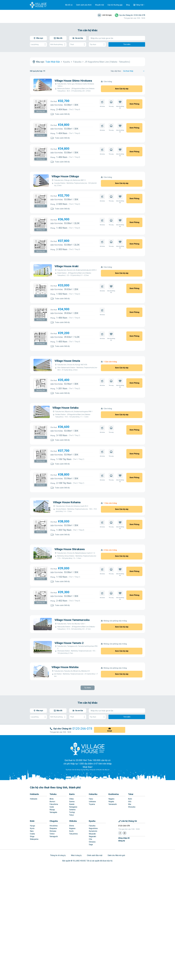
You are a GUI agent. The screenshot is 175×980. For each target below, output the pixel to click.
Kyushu (92, 861)
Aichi (130, 839)
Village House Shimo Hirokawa (73, 81)
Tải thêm (88, 728)
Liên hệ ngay (107, 15)
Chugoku (54, 861)
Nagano (111, 839)
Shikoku (73, 861)
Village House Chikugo (65, 176)
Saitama (72, 850)
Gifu (130, 842)
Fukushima (54, 844)
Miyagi (52, 850)
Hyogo (32, 866)
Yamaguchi (54, 877)
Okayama (53, 869)
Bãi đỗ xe (69, 5)
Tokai (131, 834)
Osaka (32, 874)
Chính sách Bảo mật (95, 896)
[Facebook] (120, 873)
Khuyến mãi (99, 5)
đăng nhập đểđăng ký (124, 880)
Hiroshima (54, 866)
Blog (128, 5)
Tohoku (53, 834)
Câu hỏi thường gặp (115, 5)
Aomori (52, 842)
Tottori (52, 874)
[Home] (87, 789)
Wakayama (34, 879)
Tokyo (72, 855)
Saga (91, 885)
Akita (52, 839)
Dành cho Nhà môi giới (116, 896)
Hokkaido (34, 834)
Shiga (32, 877)
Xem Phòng (134, 104)
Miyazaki (92, 874)
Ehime (72, 866)
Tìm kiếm (127, 44)
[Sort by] (134, 71)
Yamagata (53, 852)
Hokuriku (93, 834)
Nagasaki (92, 877)
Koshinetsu (114, 834)
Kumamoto (93, 871)
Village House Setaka (65, 408)
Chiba (71, 839)
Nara (32, 871)
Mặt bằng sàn (41, 111)
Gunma (72, 842)
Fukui (91, 839)
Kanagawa (73, 847)
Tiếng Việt (139, 5)
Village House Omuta (67, 361)
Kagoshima (93, 869)
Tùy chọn (97, 44)
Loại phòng (38, 44)
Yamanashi (113, 844)
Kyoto (32, 869)
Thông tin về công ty (58, 896)
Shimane (53, 871)
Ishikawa (92, 842)
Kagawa (72, 869)
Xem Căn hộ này (122, 89)
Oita (90, 879)
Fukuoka (92, 866)
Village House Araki (67, 266)
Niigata (111, 842)
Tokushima (73, 874)
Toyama (92, 844)
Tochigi (72, 852)
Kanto (72, 834)
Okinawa (92, 882)
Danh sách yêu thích (84, 5)
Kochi (71, 871)
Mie (130, 844)
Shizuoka (132, 847)
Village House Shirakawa (70, 549)
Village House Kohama (67, 502)
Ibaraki (72, 844)
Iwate (52, 847)
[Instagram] (125, 873)
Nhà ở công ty (76, 896)
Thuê (78, 44)
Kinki (32, 861)
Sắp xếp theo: (116, 71)
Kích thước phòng (58, 44)
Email (110, 771)
